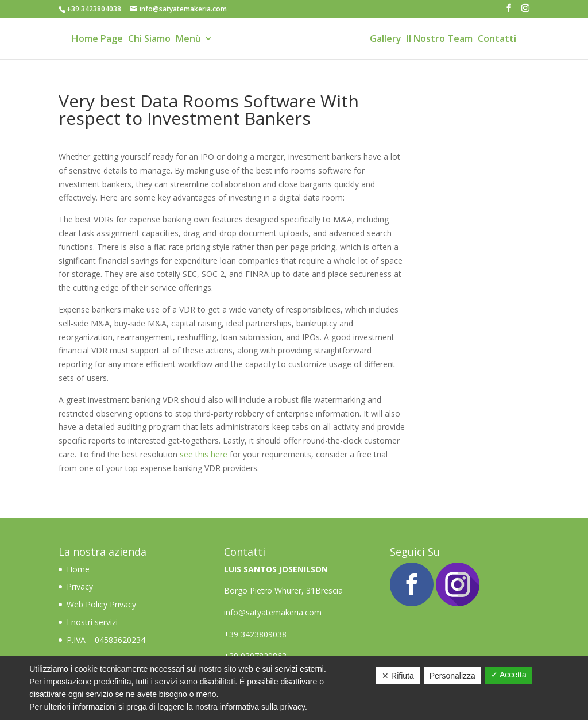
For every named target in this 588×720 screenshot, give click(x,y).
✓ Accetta (509, 675)
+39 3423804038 (94, 9)
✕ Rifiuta (398, 676)
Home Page (97, 40)
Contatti (497, 40)
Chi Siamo (149, 40)
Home (79, 569)
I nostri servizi (92, 622)
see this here (204, 454)
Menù (188, 40)
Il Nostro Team (440, 40)
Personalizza (452, 676)
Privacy (80, 586)
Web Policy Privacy (101, 604)
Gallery (386, 40)
